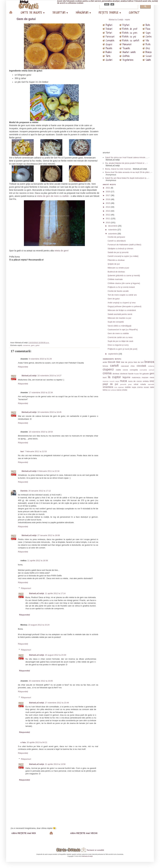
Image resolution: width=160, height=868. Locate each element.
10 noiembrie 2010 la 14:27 (50, 376)
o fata (23, 742)
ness (117, 381)
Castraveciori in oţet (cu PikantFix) (123, 330)
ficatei (137, 374)
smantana (108, 387)
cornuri (151, 370)
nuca (123, 381)
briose (105, 366)
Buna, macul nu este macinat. (118, 169)
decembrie (113, 226)
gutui (37, 345)
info (107, 4)
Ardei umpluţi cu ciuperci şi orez (122, 303)
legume (126, 377)
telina (105, 390)
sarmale (151, 384)
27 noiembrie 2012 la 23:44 (57, 703)
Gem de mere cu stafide (118, 333)
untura (113, 390)
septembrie (113, 354)
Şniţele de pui (114, 264)
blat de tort (139, 362)
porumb (123, 384)
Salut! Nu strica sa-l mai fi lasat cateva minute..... (127, 157)
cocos (125, 370)
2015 (108, 203)
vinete (125, 390)
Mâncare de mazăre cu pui (119, 318)
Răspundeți (23, 367)
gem (33, 345)
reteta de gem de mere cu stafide (53, 196)
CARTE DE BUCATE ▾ (32, 13)
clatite (118, 370)
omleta (146, 381)
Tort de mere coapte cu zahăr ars (122, 295)
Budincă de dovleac (116, 272)
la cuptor (114, 377)
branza (149, 362)
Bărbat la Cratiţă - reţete (119, 20)
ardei (105, 362)
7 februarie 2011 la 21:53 (36, 451)
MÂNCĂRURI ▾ (83, 13)
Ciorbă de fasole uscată (118, 291)
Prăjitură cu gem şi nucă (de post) (122, 349)
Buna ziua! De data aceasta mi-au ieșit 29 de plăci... (128, 172)
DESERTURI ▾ (60, 13)
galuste (146, 374)
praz (130, 384)
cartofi (114, 366)
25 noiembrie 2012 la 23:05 (41, 681)
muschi (112, 381)
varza (119, 390)
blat (118, 362)
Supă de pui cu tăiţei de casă (120, 341)
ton (109, 390)
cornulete (143, 370)
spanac (121, 387)
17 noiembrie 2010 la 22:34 (41, 392)
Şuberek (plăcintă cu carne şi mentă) (124, 275)
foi (141, 374)
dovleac (116, 374)
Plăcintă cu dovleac (116, 260)
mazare (145, 377)
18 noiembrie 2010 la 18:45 (50, 412)
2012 (108, 215)
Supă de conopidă (116, 322)
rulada (143, 384)
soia (116, 387)
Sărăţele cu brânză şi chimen (120, 249)
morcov (106, 381)
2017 (108, 195)
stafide (128, 387)
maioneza (136, 377)
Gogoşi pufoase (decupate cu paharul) (124, 306)
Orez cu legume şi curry (118, 345)
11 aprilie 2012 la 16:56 (38, 561)
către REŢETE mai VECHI (84, 833)
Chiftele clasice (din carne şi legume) (124, 283)
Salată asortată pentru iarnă (120, 314)
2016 (108, 199)
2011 (108, 219)
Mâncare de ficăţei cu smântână (122, 310)
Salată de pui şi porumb (118, 252)
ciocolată (141, 366)
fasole (131, 374)
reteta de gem (61, 251)
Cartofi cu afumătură (117, 241)
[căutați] (118, 7)
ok (112, 4)
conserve (26, 345)
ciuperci (108, 369)
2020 (108, 192)
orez (152, 381)
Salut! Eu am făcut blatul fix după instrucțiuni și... (126, 178)
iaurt (105, 377)
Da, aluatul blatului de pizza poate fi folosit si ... (126, 163)
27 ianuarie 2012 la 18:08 (49, 535)
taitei (152, 387)
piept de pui (110, 384)
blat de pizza (127, 362)
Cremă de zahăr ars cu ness (120, 337)
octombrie (113, 234)
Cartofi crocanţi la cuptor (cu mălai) (123, 256)
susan (146, 387)
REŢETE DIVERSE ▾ (110, 13)
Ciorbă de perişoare (116, 237)
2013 (108, 211)
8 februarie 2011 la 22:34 (49, 471)
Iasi (22, 451)
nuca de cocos (135, 381)
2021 (108, 188)
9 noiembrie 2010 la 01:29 (40, 359)
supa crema (137, 387)
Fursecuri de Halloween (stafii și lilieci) (124, 245)
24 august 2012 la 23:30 (56, 655)
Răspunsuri (26, 588)
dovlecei (124, 374)
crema (107, 373)
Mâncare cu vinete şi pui (118, 268)
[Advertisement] (55, 300)
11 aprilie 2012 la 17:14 (55, 593)
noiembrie (113, 230)
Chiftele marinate (115, 279)
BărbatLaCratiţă (29, 376)
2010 (108, 222)
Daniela (24, 491)
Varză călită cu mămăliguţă (119, 326)
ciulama (151, 366)
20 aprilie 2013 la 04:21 (37, 742)
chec (133, 366)
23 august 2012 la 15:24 (39, 625)
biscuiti (112, 362)
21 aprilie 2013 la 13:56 (55, 764)
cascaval (125, 366)
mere (152, 377)
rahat (136, 384)
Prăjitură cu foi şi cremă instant (121, 287)
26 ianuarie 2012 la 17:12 (40, 491)
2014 (108, 207)
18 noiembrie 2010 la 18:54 (41, 432)
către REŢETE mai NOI (24, 833)
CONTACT (134, 13)
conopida (134, 370)
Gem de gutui (26, 19)
